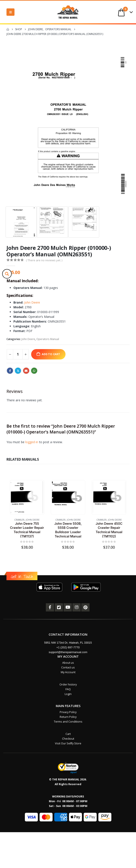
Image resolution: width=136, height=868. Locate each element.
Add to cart (51, 354)
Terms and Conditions (68, 722)
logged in (32, 442)
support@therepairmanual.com (68, 652)
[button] (10, 12)
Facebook (10, 371)
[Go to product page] (27, 497)
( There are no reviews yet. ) (44, 260)
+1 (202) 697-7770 (68, 647)
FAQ (68, 689)
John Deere (32, 302)
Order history (68, 684)
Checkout (68, 739)
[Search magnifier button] (7, 274)
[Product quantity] (18, 354)
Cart (68, 734)
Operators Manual (48, 339)
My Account (68, 672)
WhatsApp (34, 371)
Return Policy (68, 717)
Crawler (19, 520)
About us (68, 663)
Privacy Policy (68, 712)
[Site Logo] (68, 12)
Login (68, 694)
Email (26, 371)
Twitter (18, 371)
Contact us (68, 667)
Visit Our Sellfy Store (68, 743)
